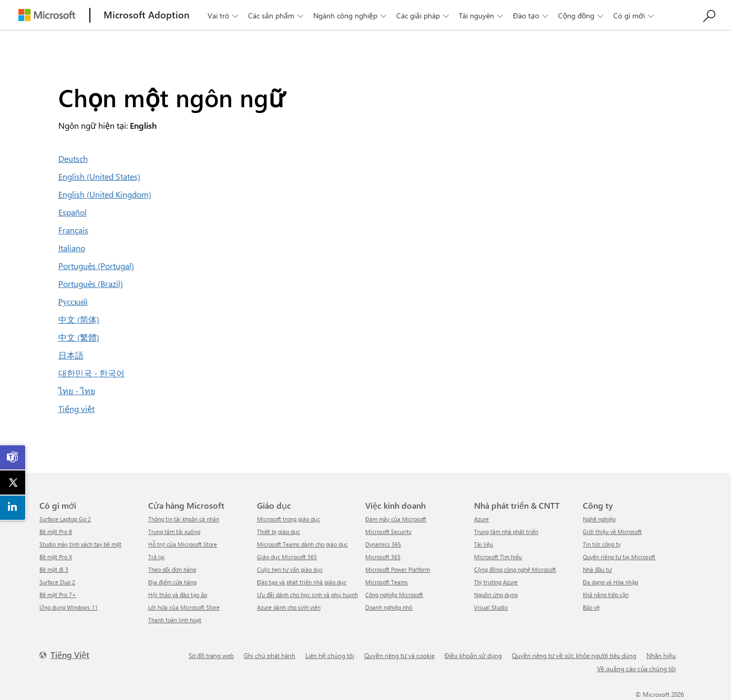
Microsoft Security (388, 532)
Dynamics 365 (383, 544)
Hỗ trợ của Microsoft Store (183, 544)
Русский (73, 301)
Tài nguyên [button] (482, 16)
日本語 (71, 355)
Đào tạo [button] (532, 16)
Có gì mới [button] (635, 16)
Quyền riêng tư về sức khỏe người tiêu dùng (574, 655)
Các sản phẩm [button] (277, 16)
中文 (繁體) (79, 337)
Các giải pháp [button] (424, 16)
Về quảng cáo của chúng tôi (636, 668)
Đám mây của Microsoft (396, 519)
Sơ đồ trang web (211, 655)
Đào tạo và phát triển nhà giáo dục (302, 582)
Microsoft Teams (387, 582)
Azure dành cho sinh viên (289, 607)
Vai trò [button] (224, 16)
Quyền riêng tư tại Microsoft (619, 557)
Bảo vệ (591, 607)
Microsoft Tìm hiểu (498, 557)
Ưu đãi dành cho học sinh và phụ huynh (307, 595)
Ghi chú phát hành (270, 655)
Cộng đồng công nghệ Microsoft (515, 569)
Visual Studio (491, 607)
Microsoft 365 (383, 557)
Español (73, 212)
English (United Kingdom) (105, 194)
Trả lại (156, 557)
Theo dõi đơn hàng (172, 569)
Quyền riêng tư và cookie (399, 655)
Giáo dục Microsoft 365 (287, 557)
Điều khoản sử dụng (473, 655)
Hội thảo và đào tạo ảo (178, 595)
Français (73, 230)
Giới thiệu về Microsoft (612, 532)
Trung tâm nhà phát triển (506, 532)
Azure (481, 519)
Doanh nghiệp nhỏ (389, 607)
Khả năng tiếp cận (606, 595)
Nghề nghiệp (599, 519)
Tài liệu (483, 544)
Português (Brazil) (91, 284)
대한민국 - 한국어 (91, 373)
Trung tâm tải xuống (174, 532)
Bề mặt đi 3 (54, 569)
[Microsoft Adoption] (147, 15)
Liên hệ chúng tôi (330, 655)
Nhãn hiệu (661, 655)
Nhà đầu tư (597, 569)
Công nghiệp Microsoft (394, 595)
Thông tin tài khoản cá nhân (184, 519)
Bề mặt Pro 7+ (58, 595)
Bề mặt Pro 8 (56, 532)
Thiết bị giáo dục (279, 532)
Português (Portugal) (96, 266)
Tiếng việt (76, 409)
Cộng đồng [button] (582, 16)
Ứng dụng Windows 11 (69, 607)
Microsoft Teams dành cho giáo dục (302, 544)
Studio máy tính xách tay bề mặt (80, 544)
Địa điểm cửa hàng (172, 582)
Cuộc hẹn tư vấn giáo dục (290, 569)
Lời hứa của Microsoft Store (184, 607)
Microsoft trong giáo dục (289, 519)
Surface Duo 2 (57, 582)
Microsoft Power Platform (398, 569)
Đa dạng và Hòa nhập (610, 582)
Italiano (72, 248)
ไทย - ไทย (77, 391)
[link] (13, 457)
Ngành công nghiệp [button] (351, 16)
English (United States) (99, 176)
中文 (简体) (79, 319)
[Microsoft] (47, 15)
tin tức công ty (602, 544)
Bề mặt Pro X (56, 557)
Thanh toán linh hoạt (175, 620)
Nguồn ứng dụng (496, 595)
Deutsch (73, 158)
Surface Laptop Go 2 (65, 519)
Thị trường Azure (496, 582)
